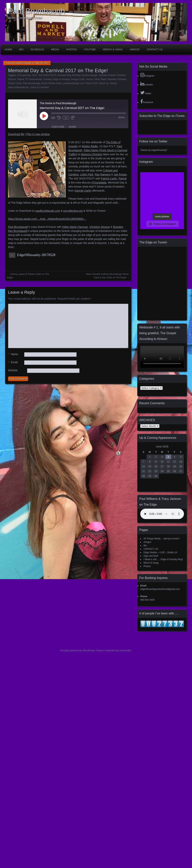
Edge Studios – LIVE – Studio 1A (160, 552)
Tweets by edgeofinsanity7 (154, 150)
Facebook (147, 101)
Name (13, 354)
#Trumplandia (24, 75)
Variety (113, 83)
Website (13, 370)
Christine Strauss (100, 227)
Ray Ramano (103, 174)
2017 (35, 75)
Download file (16, 134)
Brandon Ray (64, 75)
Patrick (123, 179)
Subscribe (58, 127)
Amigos (135, 49)
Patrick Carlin (15, 83)
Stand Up (104, 83)
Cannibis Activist (107, 75)
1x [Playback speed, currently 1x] (66, 118)
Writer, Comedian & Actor (25, 18)
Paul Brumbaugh (36, 11)
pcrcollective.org (73, 211)
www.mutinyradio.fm (18, 87)
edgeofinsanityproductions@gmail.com (160, 589)
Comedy (48, 79)
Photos (71, 49)
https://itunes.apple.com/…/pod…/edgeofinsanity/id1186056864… (47, 219)
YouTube (90, 49)
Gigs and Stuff (151, 556)
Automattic (125, 650)
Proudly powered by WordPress (78, 650)
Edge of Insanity (61, 79)
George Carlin (78, 79)
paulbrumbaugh (23, 63)
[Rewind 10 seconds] (59, 118)
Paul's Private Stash (52, 83)
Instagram (147, 75)
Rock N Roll (91, 83)
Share (72, 127)
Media (55, 49)
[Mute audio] (53, 118)
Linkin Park (87, 174)
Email (13, 362)
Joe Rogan (120, 174)
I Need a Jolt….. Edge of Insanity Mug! (163, 559)
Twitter (146, 93)
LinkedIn (147, 84)
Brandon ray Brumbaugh (85, 75)
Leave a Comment (39, 87)
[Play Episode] (44, 116)
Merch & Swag (113, 49)
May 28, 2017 (42, 63)
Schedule (37, 49)
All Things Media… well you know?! (162, 539)
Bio (21, 49)
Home (8, 49)
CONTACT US (155, 49)
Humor (90, 79)
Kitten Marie (100, 79)
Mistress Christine (117, 79)
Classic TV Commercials (30, 79)
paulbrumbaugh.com (74, 83)
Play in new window (38, 134)
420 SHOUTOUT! (48, 75)
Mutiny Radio (90, 146)
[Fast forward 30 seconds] (73, 118)
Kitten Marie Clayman (75, 227)
